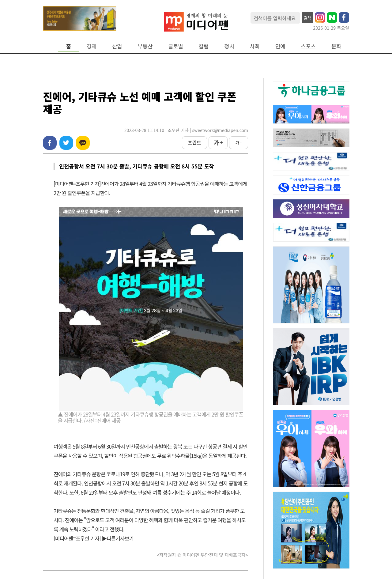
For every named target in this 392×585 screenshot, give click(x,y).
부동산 (145, 46)
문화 (336, 46)
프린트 (194, 142)
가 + (218, 142)
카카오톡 (83, 143)
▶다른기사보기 (118, 538)
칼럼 (204, 46)
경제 (92, 46)
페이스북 (50, 143)
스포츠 (309, 46)
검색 (307, 18)
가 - (239, 143)
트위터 (66, 143)
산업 (117, 46)
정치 (229, 46)
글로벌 (176, 46)
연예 (280, 46)
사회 (255, 46)
